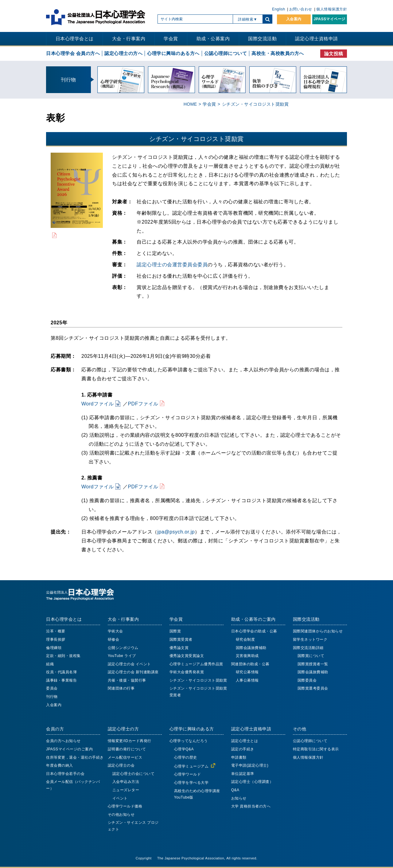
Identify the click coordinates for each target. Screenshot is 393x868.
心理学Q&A (184, 749)
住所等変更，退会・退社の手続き (75, 757)
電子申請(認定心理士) (250, 765)
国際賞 (175, 631)
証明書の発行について (127, 749)
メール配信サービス (125, 757)
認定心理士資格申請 (317, 39)
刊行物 (52, 697)
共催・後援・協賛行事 (127, 680)
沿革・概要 (56, 631)
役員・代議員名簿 (61, 672)
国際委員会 (307, 680)
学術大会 (115, 631)
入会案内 (294, 19)
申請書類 (239, 757)
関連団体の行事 (121, 688)
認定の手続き (243, 749)
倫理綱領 (54, 648)
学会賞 (171, 39)
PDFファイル (143, 404)
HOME (190, 104)
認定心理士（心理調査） (252, 782)
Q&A (235, 790)
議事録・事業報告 (61, 680)
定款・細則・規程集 (63, 656)
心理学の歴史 (186, 757)
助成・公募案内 (213, 39)
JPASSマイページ (330, 19)
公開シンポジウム (123, 648)
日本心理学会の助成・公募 (254, 631)
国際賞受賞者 (181, 639)
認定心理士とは (245, 741)
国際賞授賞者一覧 (313, 664)
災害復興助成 (247, 656)
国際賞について (311, 656)
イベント (120, 798)
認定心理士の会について (134, 774)
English (279, 9)
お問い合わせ (301, 9)
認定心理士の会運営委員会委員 (172, 264)
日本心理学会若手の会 (65, 774)
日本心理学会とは (75, 39)
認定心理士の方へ (123, 53)
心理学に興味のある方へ (173, 53)
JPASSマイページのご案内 (69, 749)
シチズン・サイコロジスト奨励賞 (198, 680)
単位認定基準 (243, 774)
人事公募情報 (247, 680)
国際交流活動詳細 (308, 648)
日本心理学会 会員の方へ (73, 53)
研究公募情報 (247, 672)
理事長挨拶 (56, 639)
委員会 (52, 688)
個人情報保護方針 (332, 9)
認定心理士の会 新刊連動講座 (133, 672)
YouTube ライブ (122, 656)
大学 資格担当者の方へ (251, 806)
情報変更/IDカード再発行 (130, 741)
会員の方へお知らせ (63, 741)
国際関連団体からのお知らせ (318, 631)
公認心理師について (226, 53)
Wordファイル (98, 404)
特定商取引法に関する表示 (316, 749)
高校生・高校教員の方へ (278, 53)
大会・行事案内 (129, 39)
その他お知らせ (121, 815)
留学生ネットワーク (310, 639)
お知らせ (239, 798)
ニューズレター (126, 790)
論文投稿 (334, 54)
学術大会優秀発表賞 (187, 672)
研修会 (114, 639)
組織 (50, 664)
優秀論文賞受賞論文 (187, 656)
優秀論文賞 (179, 648)
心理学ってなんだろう (189, 741)
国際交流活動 (262, 39)
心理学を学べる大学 (191, 783)
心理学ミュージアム (191, 766)
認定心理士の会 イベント (129, 664)
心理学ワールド (188, 774)
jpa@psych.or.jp (176, 532)
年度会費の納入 (60, 765)
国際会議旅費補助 (251, 648)
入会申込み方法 (126, 782)
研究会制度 (245, 639)
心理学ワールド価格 (125, 806)
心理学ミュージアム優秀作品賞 (196, 664)
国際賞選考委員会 (313, 688)
